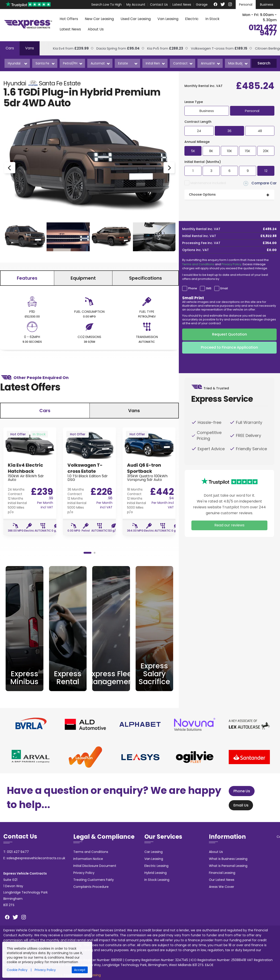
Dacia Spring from (112, 48)
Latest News (182, 5)
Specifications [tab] (146, 278)
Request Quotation (230, 334)
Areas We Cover (222, 887)
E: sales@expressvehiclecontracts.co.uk (34, 858)
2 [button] (94, 553)
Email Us (239, 805)
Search (264, 63)
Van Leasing (168, 19)
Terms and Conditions (198, 264)
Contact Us (159, 5)
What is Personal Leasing (228, 866)
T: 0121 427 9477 (16, 852)
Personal (246, 5)
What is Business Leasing (228, 859)
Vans (30, 48)
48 (260, 131)
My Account (136, 5)
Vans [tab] (134, 411)
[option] (89, 168)
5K (193, 151)
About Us (96, 29)
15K (248, 151)
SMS (209, 288)
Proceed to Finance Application (229, 347)
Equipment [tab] (83, 278)
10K (230, 151)
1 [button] (87, 553)
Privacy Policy (231, 264)
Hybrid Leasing (156, 873)
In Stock (212, 19)
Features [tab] (27, 278)
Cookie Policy (17, 970)
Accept (80, 970)
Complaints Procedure (91, 887)
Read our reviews (229, 525)
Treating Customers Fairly (94, 880)
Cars (10, 48)
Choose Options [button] (202, 194)
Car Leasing (153, 852)
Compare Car (260, 183)
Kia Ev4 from (64, 48)
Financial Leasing (222, 873)
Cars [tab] (45, 411)
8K (211, 151)
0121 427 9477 (263, 30)
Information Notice (88, 859)
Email (224, 288)
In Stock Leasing (157, 880)
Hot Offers (69, 19)
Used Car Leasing (136, 19)
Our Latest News (222, 880)
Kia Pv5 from (159, 48)
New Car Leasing (99, 19)
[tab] (229, 195)
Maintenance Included (208, 183)
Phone (193, 288)
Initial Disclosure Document (95, 866)
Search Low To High (106, 5)
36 (229, 131)
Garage (202, 5)
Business (267, 5)
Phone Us (240, 791)
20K (266, 151)
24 (199, 131)
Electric (192, 19)
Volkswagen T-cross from (213, 48)
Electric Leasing (156, 866)
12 (266, 171)
